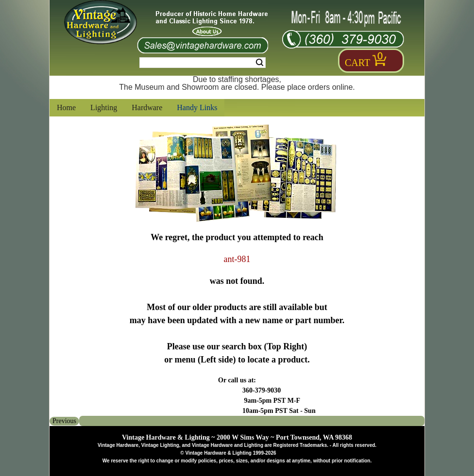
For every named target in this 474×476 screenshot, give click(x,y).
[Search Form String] (203, 63)
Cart (357, 63)
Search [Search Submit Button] (260, 63)
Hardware (147, 107)
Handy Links (197, 107)
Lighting (104, 107)
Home (66, 107)
